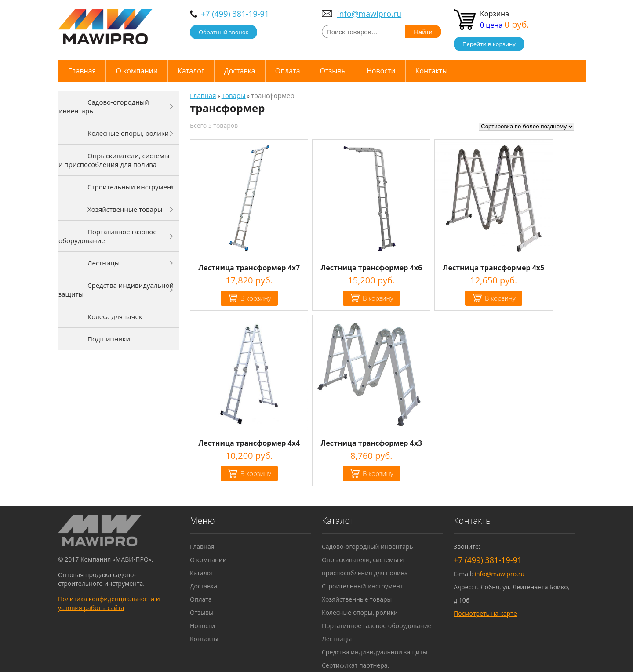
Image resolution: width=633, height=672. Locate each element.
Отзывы (333, 71)
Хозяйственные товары (125, 209)
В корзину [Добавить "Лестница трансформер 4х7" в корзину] (256, 298)
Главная (82, 71)
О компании (137, 71)
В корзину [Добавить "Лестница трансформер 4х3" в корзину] (378, 473)
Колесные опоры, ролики (128, 133)
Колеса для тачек (115, 316)
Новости (381, 71)
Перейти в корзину (489, 44)
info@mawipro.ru (369, 14)
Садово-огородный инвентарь (104, 106)
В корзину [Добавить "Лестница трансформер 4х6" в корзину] (378, 298)
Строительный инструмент (131, 187)
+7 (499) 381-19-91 (235, 14)
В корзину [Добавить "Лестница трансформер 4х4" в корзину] (256, 473)
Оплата (288, 71)
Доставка (240, 71)
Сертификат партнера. (355, 665)
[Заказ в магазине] (527, 127)
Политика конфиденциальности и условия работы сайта (109, 603)
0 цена (505, 25)
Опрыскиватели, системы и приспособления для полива (114, 160)
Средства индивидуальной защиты (116, 290)
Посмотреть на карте (485, 613)
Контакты (432, 71)
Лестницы (104, 263)
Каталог (191, 71)
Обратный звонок (224, 32)
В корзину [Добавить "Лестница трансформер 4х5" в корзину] (500, 298)
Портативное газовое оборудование (108, 236)
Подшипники (109, 339)
